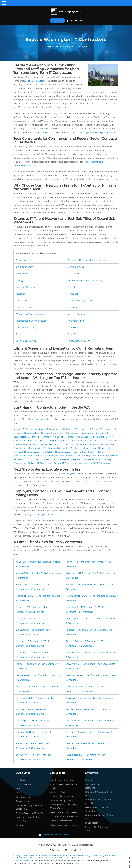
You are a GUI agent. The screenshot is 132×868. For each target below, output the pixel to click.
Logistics (72, 307)
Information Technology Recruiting (97, 786)
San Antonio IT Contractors (74, 456)
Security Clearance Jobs (62, 821)
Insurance (21, 300)
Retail (19, 334)
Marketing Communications (31, 314)
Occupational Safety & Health (31, 321)
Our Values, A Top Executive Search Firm (29, 807)
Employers (90, 780)
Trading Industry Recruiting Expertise (98, 801)
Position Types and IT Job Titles (31, 813)
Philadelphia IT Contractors (56, 452)
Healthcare (22, 294)
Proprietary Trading (26, 327)
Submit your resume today (63, 825)
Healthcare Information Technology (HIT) (97, 809)
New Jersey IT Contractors (100, 448)
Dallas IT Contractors (68, 437)
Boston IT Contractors (103, 429)
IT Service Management (80, 300)
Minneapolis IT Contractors (42, 448)
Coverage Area (23, 797)
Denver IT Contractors (92, 437)
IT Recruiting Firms (101, 855)
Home (48, 47)
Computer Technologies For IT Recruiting (30, 819)
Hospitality (73, 294)
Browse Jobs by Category (62, 796)
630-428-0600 (27, 835)
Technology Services (27, 341)
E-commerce (23, 274)
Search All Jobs (58, 792)
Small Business (75, 334)
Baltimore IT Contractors (76, 429)
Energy (20, 280)
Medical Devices (76, 314)
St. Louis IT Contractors (40, 463)
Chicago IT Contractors (53, 433)
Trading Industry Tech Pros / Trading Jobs (64, 806)
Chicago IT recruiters (23, 861)
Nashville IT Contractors (71, 448)
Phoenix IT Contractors (84, 452)
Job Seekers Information (62, 780)
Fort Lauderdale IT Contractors (44, 440)
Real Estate (74, 327)
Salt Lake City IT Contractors (43, 456)
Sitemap (20, 825)
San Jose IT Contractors (58, 459)
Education (73, 274)
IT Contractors (92, 823)
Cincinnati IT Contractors (81, 433)
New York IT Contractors (26, 452)
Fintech (72, 287)
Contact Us (21, 788)
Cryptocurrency (24, 267)
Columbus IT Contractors (41, 437)
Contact (18, 499)
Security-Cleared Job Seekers (64, 817)
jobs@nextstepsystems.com (101, 132)
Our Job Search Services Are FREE (64, 786)
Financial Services (25, 287)
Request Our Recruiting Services (97, 829)
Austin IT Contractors (50, 429)
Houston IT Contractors (75, 440)
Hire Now (57, 21)
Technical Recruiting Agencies (65, 858)
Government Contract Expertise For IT (100, 817)
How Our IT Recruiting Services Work (100, 794)
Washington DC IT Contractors (95, 463)
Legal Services (23, 307)
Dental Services (76, 267)
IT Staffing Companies (38, 858)
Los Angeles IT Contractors (89, 444)
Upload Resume (75, 21)
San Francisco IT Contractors (29, 459)
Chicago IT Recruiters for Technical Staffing (34, 855)
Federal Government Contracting (85, 280)
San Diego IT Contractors (104, 456)
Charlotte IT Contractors (26, 433)
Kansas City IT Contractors (59, 444)
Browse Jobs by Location (62, 800)
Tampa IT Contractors (66, 463)
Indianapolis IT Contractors (103, 440)
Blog (18, 793)
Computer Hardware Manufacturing (87, 260)
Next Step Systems (36, 81)
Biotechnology (24, 260)
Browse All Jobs (23, 801)
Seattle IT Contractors (84, 459)
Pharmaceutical (76, 321)
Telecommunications (79, 341)
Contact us (47, 132)
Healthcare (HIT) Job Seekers (64, 812)
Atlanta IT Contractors (25, 429)
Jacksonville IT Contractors (29, 444)
